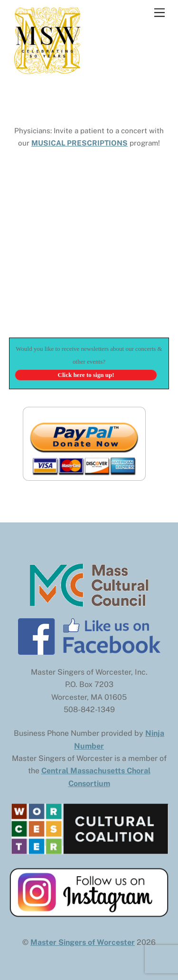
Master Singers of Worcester (83, 942)
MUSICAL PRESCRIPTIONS (80, 143)
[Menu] (159, 13)
